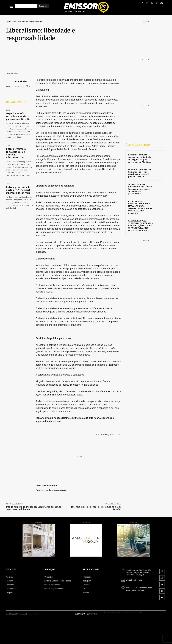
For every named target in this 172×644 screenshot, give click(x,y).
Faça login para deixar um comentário (51, 490)
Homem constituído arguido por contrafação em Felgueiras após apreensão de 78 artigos (140, 158)
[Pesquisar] (43, 6)
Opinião (9, 22)
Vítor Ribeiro (21, 82)
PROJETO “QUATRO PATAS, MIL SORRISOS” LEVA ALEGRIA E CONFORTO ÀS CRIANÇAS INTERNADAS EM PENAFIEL (140, 207)
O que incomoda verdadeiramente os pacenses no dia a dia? (19, 116)
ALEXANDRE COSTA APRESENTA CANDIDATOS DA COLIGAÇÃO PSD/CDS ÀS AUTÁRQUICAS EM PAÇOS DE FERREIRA (140, 226)
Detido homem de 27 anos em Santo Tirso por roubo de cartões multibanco (34, 508)
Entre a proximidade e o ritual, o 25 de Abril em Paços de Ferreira (19, 190)
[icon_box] (137, 572)
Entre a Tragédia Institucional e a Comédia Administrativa (16, 153)
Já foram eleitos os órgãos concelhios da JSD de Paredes (96, 508)
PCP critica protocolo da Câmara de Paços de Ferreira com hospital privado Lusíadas (139, 173)
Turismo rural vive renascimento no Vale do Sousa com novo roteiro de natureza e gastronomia (140, 189)
